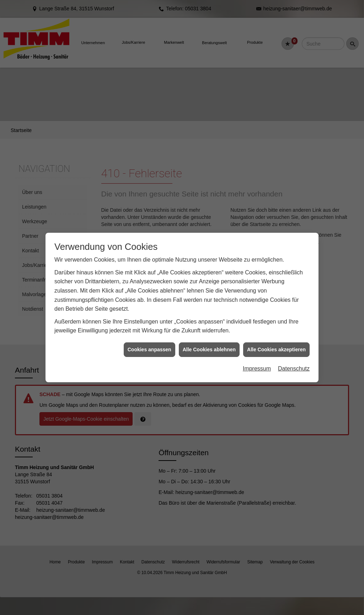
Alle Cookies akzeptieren (276, 332)
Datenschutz (294, 351)
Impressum (257, 351)
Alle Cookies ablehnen (209, 332)
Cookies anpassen (149, 332)
